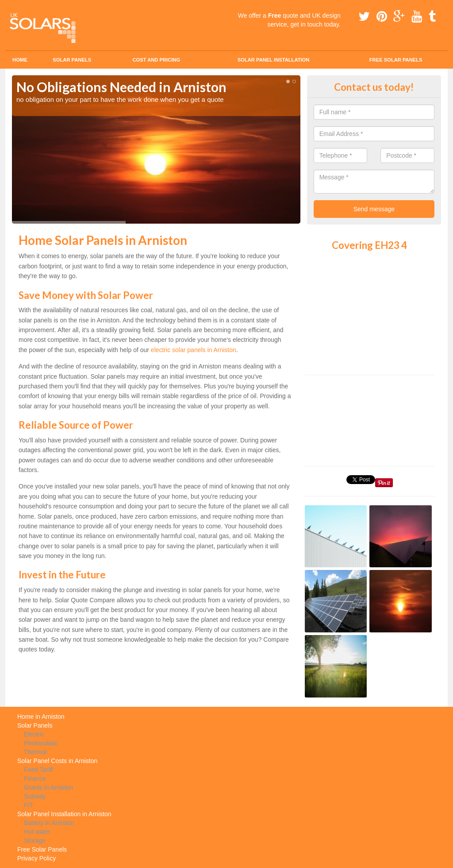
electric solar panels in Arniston (194, 350)
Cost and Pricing (156, 60)
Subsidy (35, 796)
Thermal (35, 752)
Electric (34, 734)
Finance (35, 779)
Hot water (37, 832)
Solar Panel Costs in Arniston (57, 761)
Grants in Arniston (48, 787)
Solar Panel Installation (274, 60)
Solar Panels (72, 60)
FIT (29, 805)
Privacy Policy (36, 858)
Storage (35, 841)
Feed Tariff (38, 770)
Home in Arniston (41, 717)
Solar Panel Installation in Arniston (64, 814)
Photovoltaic (41, 743)
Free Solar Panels (396, 60)
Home (20, 60)
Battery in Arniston (49, 823)
